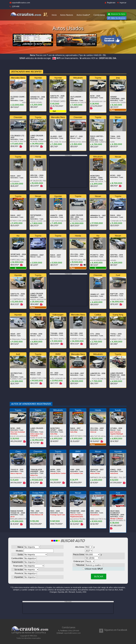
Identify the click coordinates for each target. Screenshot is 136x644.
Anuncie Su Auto (117, 14)
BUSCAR (99, 576)
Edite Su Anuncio (117, 18)
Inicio (54, 15)
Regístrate (110, 3)
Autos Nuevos (67, 15)
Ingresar (122, 3)
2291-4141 (14, 6)
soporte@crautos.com (20, 3)
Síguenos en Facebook (116, 630)
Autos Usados (83, 15)
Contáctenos (99, 15)
